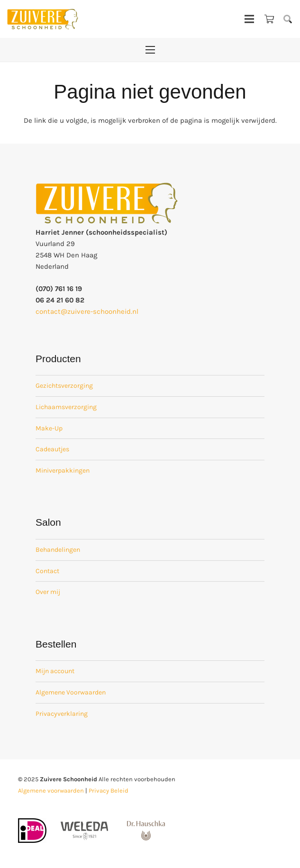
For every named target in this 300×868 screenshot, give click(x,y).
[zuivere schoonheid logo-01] (43, 19)
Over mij (48, 592)
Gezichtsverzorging (64, 386)
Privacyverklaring (62, 714)
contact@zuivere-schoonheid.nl (87, 311)
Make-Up (49, 428)
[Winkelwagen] (269, 19)
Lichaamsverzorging (66, 407)
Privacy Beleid (109, 790)
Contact (47, 571)
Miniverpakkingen (63, 471)
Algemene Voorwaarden (71, 692)
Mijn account (55, 671)
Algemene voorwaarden (51, 790)
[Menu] (249, 19)
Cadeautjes (52, 449)
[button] (288, 19)
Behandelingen (58, 550)
